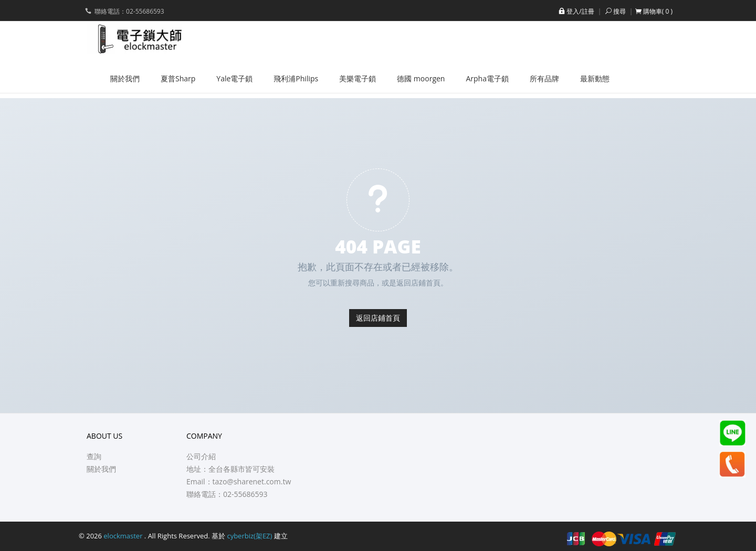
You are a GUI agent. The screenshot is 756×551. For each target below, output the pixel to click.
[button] (654, 11)
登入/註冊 (575, 11)
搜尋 (615, 11)
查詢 (94, 456)
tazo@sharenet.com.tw (252, 481)
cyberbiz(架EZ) (249, 536)
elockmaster (124, 536)
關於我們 (101, 469)
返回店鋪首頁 (378, 318)
